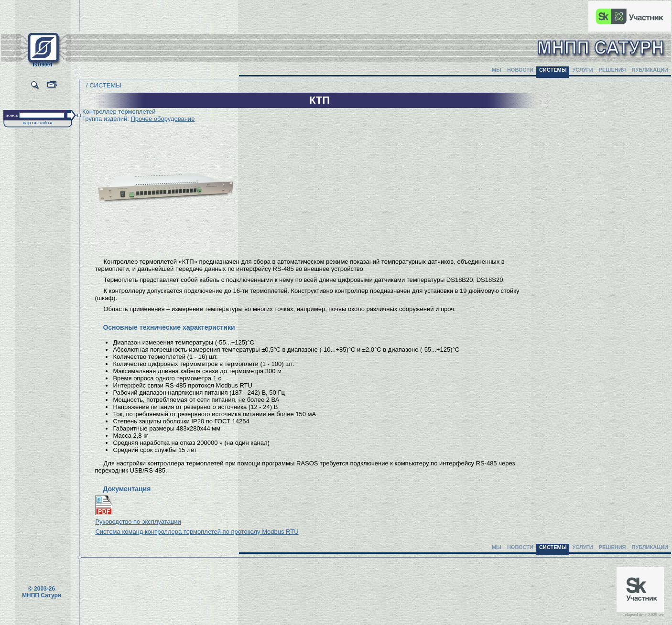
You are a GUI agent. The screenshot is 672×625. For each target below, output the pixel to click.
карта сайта (38, 123)
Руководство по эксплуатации (138, 522)
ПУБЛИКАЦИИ (650, 70)
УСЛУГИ (582, 70)
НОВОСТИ (520, 70)
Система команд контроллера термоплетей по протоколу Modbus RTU (197, 532)
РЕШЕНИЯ (612, 70)
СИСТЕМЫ (553, 70)
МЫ (497, 70)
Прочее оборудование (163, 119)
